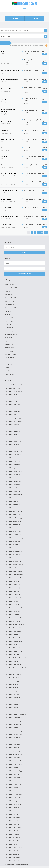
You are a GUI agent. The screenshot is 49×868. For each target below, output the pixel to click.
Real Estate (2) (9, 361)
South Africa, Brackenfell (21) (13, 445)
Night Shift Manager (8, 139)
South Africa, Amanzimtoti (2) (13, 391)
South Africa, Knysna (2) (12, 605)
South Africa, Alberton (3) (12, 388)
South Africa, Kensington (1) (13, 578)
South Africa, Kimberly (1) (12, 591)
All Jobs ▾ (6, 43)
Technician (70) (9, 374)
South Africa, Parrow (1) (12, 704)
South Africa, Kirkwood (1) (12, 595)
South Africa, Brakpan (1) (12, 448)
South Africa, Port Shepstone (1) (14, 734)
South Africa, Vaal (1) (11, 844)
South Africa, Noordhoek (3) (13, 674)
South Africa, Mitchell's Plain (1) (14, 651)
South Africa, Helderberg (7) (13, 551)
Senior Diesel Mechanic (9, 89)
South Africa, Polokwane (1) (13, 728)
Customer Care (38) (10, 308)
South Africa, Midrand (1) (12, 644)
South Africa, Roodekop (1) (13, 774)
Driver (3, 61)
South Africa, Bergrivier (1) (13, 418)
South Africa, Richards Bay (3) (13, 764)
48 (42, 232)
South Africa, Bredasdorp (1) (13, 451)
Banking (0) (8, 291)
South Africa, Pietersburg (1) (13, 718)
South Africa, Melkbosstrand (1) (14, 631)
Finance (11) (8, 324)
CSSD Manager (6, 225)
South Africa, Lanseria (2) (12, 621)
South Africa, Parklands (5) (13, 694)
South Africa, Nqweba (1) (12, 678)
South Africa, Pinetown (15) (13, 721)
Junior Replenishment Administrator (8, 110)
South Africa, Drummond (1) (13, 498)
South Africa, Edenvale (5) (12, 515)
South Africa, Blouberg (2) (12, 431)
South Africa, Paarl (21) (12, 691)
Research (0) (8, 364)
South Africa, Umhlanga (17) (13, 837)
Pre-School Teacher (8, 165)
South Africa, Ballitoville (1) (13, 405)
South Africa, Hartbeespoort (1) (14, 548)
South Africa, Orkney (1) (12, 681)
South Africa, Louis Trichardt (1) (14, 624)
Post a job (15, 18)
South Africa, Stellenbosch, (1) (14, 818)
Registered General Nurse (10, 173)
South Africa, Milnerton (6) (13, 648)
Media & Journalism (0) (11, 354)
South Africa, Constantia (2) (13, 485)
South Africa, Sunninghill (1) (13, 824)
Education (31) (9, 318)
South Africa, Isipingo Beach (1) (14, 565)
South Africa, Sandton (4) (12, 788)
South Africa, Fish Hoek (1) (12, 525)
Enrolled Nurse (6, 199)
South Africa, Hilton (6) (11, 558)
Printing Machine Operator (10, 71)
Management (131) (10, 344)
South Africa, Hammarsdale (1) (14, 545)
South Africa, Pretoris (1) (12, 748)
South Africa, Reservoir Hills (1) (14, 761)
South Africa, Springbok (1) (13, 804)
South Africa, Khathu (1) (12, 581)
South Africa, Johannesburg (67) (14, 571)
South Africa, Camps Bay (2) (13, 465)
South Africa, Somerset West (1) (14, 791)
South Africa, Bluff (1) (11, 435)
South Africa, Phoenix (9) (12, 711)
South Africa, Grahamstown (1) (14, 538)
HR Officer (4, 131)
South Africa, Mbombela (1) (13, 628)
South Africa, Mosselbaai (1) (13, 664)
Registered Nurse (7, 182)
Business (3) (8, 294)
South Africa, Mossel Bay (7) (13, 661)
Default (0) (8, 311)
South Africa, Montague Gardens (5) (15, 658)
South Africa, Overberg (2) (13, 688)
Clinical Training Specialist (10, 190)
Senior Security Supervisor (10, 79)
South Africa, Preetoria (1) (12, 741)
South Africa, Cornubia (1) (12, 488)
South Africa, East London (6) (13, 511)
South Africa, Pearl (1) (11, 708)
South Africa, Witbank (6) (12, 861)
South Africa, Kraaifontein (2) (13, 608)
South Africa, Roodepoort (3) (13, 778)
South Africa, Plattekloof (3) (13, 724)
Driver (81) (8, 314)
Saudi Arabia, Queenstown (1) (14, 385)
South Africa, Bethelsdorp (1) (13, 421)
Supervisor (4, 51)
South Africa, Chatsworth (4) (13, 478)
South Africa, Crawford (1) (12, 491)
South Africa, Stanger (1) (12, 811)
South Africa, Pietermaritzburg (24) (15, 714)
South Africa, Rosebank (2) (12, 781)
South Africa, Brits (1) (11, 458)
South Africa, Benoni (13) (12, 415)
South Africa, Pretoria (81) (12, 744)
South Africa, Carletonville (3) (13, 471)
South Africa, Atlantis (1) (12, 401)
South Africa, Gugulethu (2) (13, 541)
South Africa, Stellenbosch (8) (13, 814)
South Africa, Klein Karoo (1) (13, 598)
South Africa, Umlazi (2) (12, 841)
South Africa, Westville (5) (12, 857)
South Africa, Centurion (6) (13, 475)
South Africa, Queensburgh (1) (14, 751)
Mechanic (4, 99)
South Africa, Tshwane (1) (12, 834)
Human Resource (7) (11, 334)
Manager (4, 156)
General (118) (9, 328)
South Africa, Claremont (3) (13, 481)
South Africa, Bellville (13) (12, 411)
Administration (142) (11, 288)
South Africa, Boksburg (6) (12, 438)
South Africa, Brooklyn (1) (12, 461)
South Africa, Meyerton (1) (13, 638)
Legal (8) (7, 341)
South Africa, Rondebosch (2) (13, 771)
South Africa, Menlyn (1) (12, 634)
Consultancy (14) (10, 304)
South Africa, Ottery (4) (12, 684)
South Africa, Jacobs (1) (12, 568)
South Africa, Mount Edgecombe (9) (15, 668)
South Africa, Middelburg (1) (13, 641)
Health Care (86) (10, 331)
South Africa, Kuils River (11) (13, 611)
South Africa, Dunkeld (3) (12, 501)
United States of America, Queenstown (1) (17, 864)
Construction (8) (9, 301)
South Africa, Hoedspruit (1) (13, 561)
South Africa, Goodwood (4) (13, 535)
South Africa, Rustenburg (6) (13, 784)
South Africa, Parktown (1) (12, 698)
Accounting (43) (9, 284)
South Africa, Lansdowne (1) (13, 618)
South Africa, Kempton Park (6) (14, 575)
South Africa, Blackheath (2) (13, 425)
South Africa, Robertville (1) (13, 768)
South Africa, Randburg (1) (13, 758)
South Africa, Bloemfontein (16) (14, 428)
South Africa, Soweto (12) (12, 798)
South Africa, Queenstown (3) (13, 754)
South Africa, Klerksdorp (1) (13, 601)
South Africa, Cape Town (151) (14, 468)
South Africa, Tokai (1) (11, 831)
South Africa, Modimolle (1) (13, 654)
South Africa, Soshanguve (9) (13, 794)
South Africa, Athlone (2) (12, 398)
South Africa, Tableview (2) (13, 827)
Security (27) (8, 371)
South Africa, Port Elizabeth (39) (14, 731)
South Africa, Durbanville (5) (13, 508)
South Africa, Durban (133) (12, 505)
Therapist (4, 148)
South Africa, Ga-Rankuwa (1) (13, 528)
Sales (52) (8, 368)
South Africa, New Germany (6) (14, 671)
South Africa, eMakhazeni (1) (13, 518)
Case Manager (6, 208)
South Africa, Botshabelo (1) (13, 441)
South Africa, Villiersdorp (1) (13, 851)
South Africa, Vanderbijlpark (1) (14, 847)
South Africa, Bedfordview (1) (13, 408)
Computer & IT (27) (10, 298)
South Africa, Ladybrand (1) (13, 614)
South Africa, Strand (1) (12, 821)
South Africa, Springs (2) (12, 808)
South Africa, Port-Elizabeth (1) (14, 738)
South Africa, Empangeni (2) (13, 521)
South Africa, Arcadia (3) (12, 395)
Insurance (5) (9, 338)
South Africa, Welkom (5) (12, 854)
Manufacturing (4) (10, 348)
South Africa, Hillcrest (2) (12, 555)
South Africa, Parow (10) (12, 701)
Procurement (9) (10, 358)
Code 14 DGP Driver (7, 121)
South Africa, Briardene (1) (13, 455)
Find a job (34, 18)
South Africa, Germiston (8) (13, 531)
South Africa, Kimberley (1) (13, 588)
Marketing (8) (9, 351)
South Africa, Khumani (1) (12, 585)
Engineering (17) (10, 321)
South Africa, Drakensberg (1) (13, 495)
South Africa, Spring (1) (12, 801)
